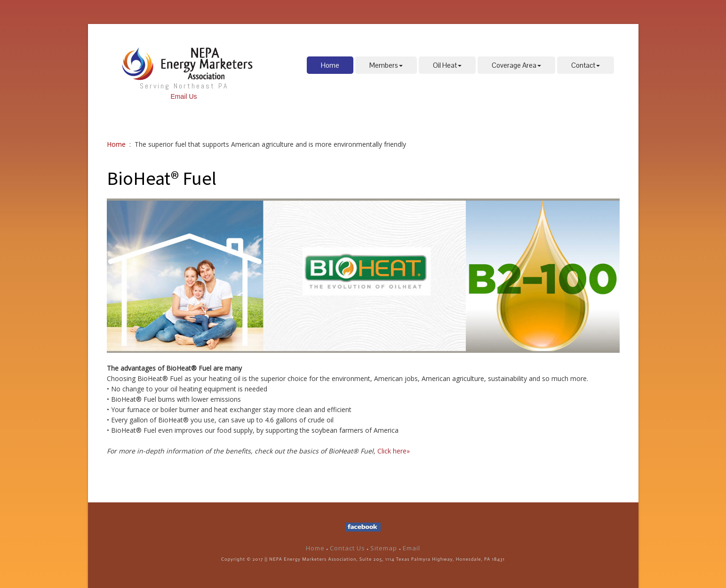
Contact (586, 65)
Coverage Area (516, 65)
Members (386, 65)
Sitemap (385, 548)
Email (411, 548)
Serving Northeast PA (184, 86)
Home (330, 65)
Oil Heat (447, 65)
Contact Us (347, 548)
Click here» (394, 451)
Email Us (183, 96)
